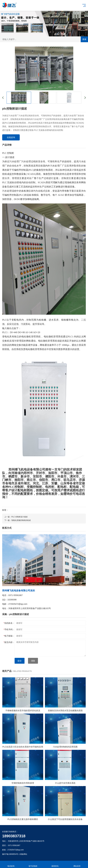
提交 (20, 661)
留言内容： (9, 642)
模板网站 (24, 854)
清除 (33, 661)
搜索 (84, 39)
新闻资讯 (55, 864)
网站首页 (77, 864)
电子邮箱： (9, 636)
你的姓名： (9, 623)
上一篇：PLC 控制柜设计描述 (16, 517)
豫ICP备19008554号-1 (11, 854)
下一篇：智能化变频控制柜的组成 (18, 520)
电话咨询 (11, 864)
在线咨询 (11, 137)
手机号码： (9, 629)
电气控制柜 (33, 864)
